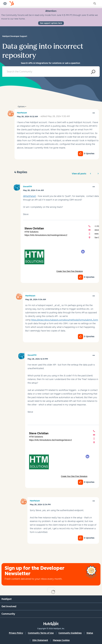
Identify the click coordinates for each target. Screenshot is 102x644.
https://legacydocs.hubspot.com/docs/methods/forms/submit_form (65, 320)
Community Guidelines (70, 633)
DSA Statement (40, 640)
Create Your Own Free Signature (70, 271)
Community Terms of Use (41, 633)
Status (90, 633)
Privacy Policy (16, 633)
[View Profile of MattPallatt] (22, 113)
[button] (94, 113)
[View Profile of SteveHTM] (27, 187)
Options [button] (21, 107)
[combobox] (51, 72)
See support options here (51, 23)
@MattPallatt (29, 196)
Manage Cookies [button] (61, 640)
